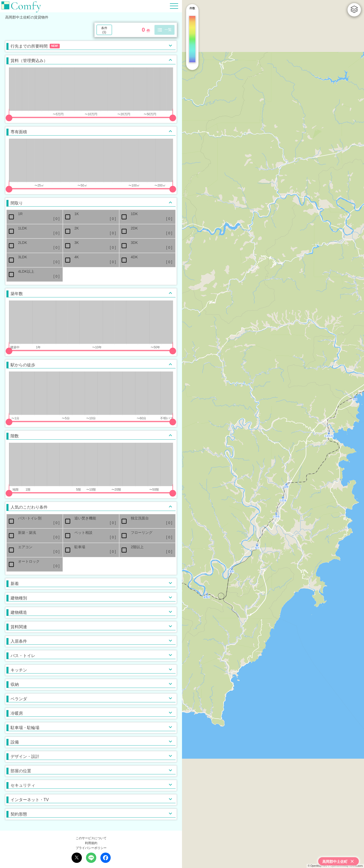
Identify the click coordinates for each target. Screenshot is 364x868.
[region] (273, 434)
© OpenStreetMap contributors (345, 866)
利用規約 (91, 843)
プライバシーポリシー (91, 848)
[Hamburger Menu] (174, 6)
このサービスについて (91, 838)
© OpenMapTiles (318, 866)
